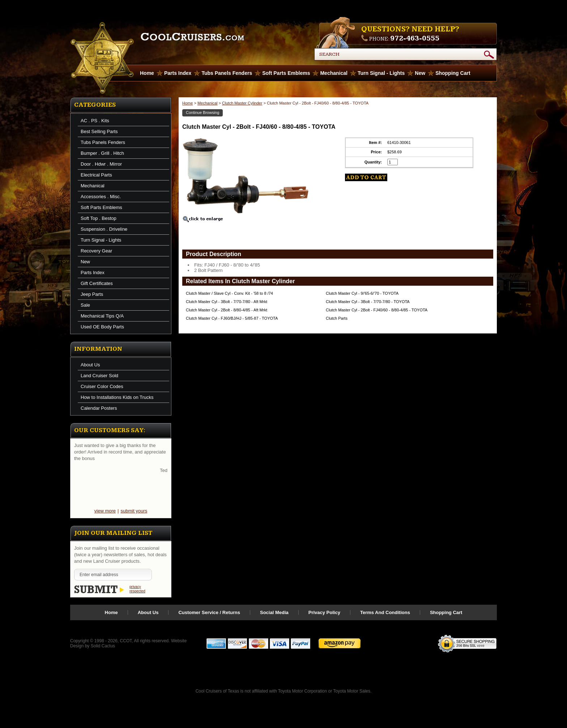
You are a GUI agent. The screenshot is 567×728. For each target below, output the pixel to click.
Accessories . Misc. (101, 197)
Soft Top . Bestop (99, 218)
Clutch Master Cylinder (242, 103)
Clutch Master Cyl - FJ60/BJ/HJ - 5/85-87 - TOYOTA (232, 318)
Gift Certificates (97, 283)
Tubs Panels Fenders (227, 73)
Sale (85, 305)
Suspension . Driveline (104, 229)
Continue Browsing (202, 112)
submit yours (134, 511)
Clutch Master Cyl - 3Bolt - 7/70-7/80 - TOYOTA (368, 302)
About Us (90, 365)
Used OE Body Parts (102, 327)
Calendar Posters (99, 408)
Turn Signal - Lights (381, 73)
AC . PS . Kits (95, 121)
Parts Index (178, 73)
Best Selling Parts (99, 131)
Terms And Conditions (385, 612)
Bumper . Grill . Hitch (102, 153)
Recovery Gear (96, 251)
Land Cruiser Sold (99, 376)
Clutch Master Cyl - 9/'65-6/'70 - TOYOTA (362, 293)
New (420, 73)
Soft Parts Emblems (286, 73)
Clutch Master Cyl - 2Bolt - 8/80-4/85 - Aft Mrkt (227, 310)
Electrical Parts (96, 175)
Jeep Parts (92, 294)
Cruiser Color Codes (102, 386)
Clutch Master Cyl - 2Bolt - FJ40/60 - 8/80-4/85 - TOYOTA (377, 310)
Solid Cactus (103, 646)
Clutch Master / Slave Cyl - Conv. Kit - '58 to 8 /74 (229, 293)
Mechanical (334, 73)
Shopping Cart (453, 73)
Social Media (274, 612)
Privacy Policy (324, 612)
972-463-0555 (415, 38)
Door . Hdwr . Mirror (101, 164)
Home (187, 103)
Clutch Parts (337, 318)
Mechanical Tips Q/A (102, 316)
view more (105, 511)
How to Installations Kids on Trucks (117, 397)
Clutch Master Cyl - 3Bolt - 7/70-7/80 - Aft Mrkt (227, 302)
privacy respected (137, 589)
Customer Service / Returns (209, 612)
